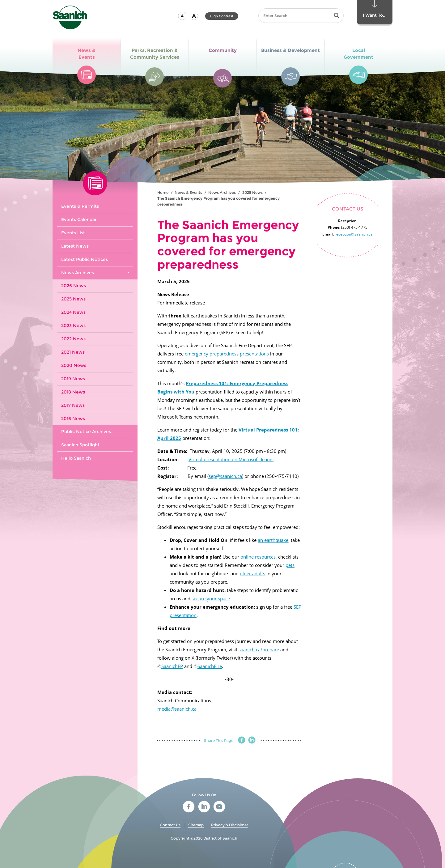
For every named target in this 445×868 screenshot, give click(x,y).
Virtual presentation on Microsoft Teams (231, 459)
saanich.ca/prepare (259, 649)
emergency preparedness (212, 354)
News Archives (222, 192)
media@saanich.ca (177, 709)
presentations (254, 354)
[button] (182, 16)
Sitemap (196, 825)
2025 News (252, 192)
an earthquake (273, 540)
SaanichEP (172, 666)
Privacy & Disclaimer (230, 825)
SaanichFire (210, 666)
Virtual (247, 430)
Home (163, 192)
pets (290, 565)
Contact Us (170, 825)
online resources (258, 557)
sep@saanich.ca (225, 476)
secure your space (211, 598)
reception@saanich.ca (354, 234)
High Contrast (222, 16)
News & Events (188, 192)
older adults (252, 573)
